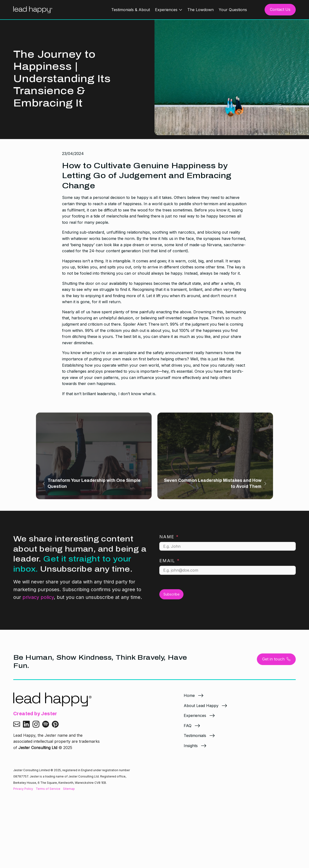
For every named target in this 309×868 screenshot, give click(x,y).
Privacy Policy (23, 789)
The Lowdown (200, 10)
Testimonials (195, 739)
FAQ (188, 729)
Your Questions (233, 10)
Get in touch (276, 663)
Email (170, 564)
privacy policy (38, 601)
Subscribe (172, 597)
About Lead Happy (201, 709)
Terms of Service (48, 789)
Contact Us (280, 9)
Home (189, 699)
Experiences (166, 10)
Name (169, 540)
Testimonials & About (131, 10)
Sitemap (69, 789)
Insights (191, 749)
